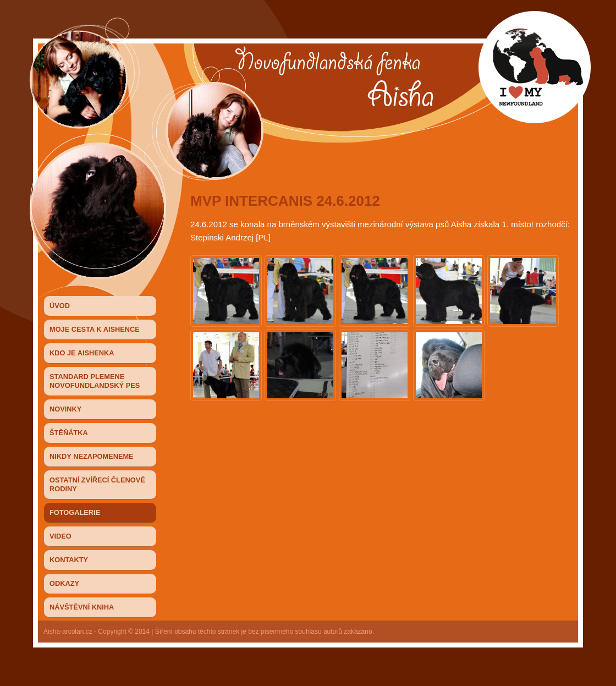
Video (61, 536)
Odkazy (64, 583)
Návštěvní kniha (82, 607)
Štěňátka (69, 433)
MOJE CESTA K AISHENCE (95, 329)
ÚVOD (60, 306)
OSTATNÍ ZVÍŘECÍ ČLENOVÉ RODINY (97, 484)
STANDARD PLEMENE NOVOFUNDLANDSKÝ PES (95, 381)
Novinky (65, 409)
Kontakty (69, 560)
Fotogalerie (75, 512)
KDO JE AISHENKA (82, 353)
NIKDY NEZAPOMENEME (92, 456)
